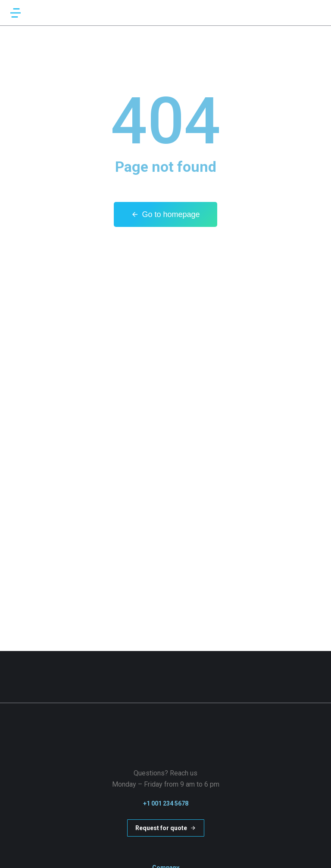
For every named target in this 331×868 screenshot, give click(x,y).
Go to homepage (165, 214)
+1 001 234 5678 (166, 803)
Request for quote (166, 828)
